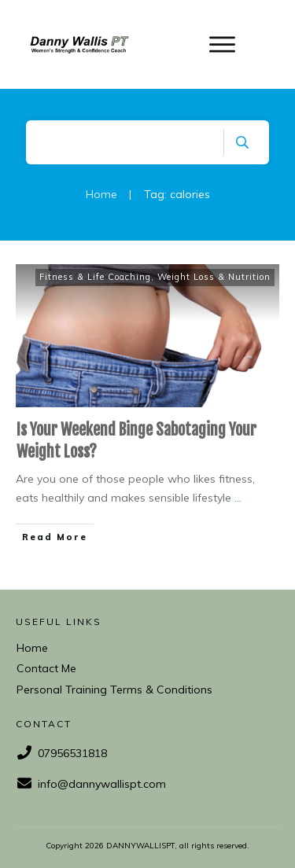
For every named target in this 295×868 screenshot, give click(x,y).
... (238, 498)
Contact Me (46, 668)
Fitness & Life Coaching (95, 277)
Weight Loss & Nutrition (214, 277)
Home (32, 648)
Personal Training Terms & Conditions (114, 690)
